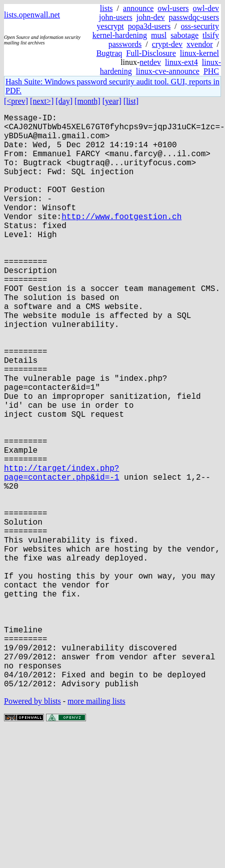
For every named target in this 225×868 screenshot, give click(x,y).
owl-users (173, 8)
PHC (211, 71)
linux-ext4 (181, 62)
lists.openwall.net (32, 15)
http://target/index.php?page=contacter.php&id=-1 (61, 553)
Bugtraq (109, 53)
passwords (125, 44)
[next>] (42, 101)
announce (138, 8)
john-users (116, 17)
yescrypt (110, 26)
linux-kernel (199, 53)
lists (106, 8)
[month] (87, 101)
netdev (150, 62)
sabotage (184, 35)
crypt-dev (167, 44)
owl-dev (206, 8)
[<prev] (16, 101)
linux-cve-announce (168, 71)
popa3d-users (149, 26)
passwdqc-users (194, 17)
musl (159, 35)
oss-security (200, 26)
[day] (64, 101)
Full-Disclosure (151, 53)
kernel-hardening (120, 35)
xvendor (199, 44)
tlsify (211, 35)
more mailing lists (96, 829)
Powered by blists (32, 829)
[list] (131, 101)
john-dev (151, 17)
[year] (112, 101)
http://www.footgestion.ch (121, 240)
